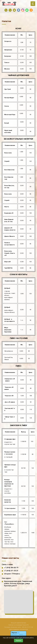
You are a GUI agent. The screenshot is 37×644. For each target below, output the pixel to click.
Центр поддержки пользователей (18, 629)
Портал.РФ (26, 625)
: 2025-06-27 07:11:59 (27, 627)
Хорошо (19, 641)
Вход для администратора (18, 623)
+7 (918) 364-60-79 (11, 568)
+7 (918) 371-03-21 (11, 571)
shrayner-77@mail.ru (12, 574)
